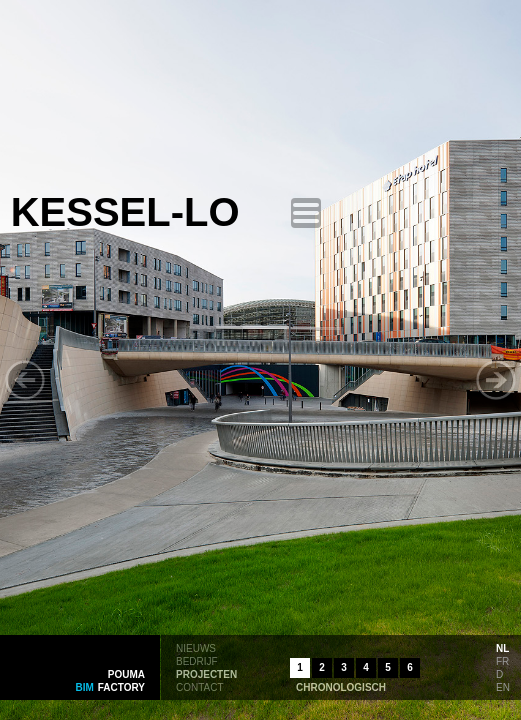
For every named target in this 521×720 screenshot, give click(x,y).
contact (200, 686)
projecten (206, 673)
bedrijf (197, 660)
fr (502, 660)
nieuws (196, 647)
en (503, 686)
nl (502, 647)
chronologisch (341, 686)
